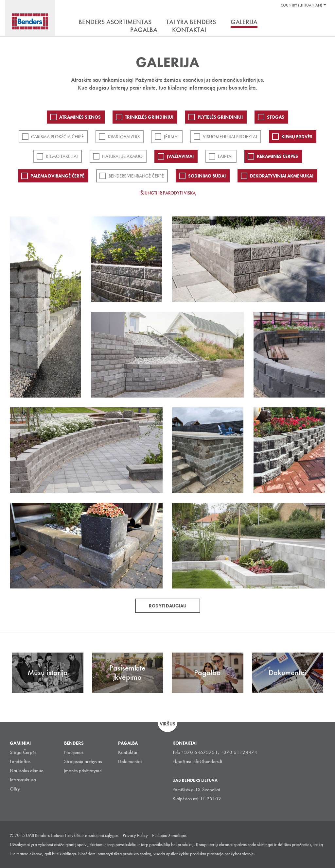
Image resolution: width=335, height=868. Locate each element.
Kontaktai (128, 752)
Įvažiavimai (180, 156)
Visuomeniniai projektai (230, 137)
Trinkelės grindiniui (149, 117)
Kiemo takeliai (62, 156)
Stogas (276, 117)
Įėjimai (171, 137)
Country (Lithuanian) (301, 5)
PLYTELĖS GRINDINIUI (220, 117)
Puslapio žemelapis (169, 835)
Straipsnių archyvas (83, 761)
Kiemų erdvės (297, 137)
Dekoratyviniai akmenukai (282, 176)
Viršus (167, 724)
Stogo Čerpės (23, 752)
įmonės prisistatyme (83, 771)
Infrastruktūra (23, 780)
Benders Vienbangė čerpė (136, 176)
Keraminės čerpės (277, 156)
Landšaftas (20, 761)
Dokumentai (130, 761)
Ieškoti (320, 23)
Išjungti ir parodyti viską (167, 193)
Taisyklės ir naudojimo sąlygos (91, 835)
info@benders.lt (207, 761)
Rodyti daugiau (168, 606)
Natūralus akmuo (122, 156)
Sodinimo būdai (207, 176)
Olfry (15, 789)
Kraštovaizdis (124, 137)
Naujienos (74, 752)
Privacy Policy (135, 835)
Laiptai (225, 156)
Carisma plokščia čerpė (57, 137)
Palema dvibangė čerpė (57, 176)
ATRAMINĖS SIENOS (80, 117)
